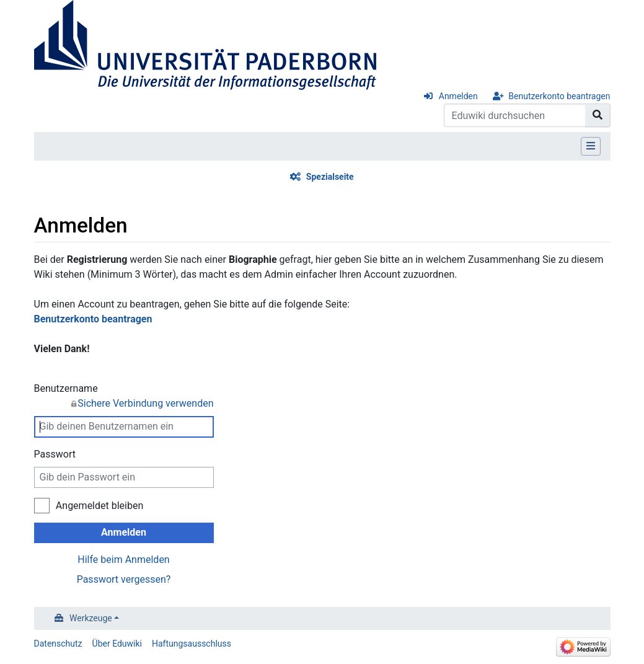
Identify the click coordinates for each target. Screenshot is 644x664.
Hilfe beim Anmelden (123, 560)
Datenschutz (58, 644)
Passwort (55, 454)
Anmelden (458, 96)
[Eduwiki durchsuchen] (515, 115)
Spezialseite (330, 177)
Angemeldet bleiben (99, 506)
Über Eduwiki (117, 644)
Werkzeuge (91, 618)
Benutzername (124, 397)
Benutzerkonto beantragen (559, 96)
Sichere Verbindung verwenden (145, 403)
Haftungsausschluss (192, 644)
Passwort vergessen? (124, 579)
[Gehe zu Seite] (598, 115)
